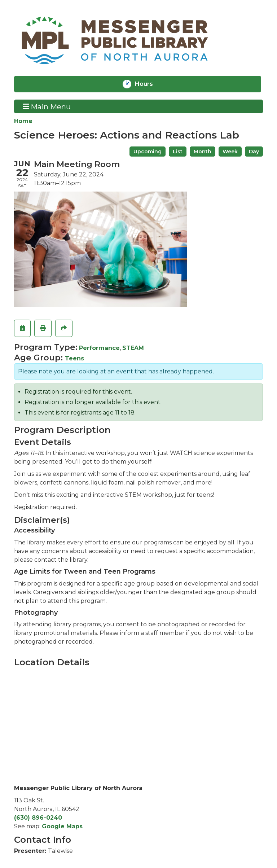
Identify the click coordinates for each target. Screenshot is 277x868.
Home (23, 121)
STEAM (133, 348)
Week (230, 152)
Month (203, 152)
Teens (74, 358)
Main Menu (47, 106)
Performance (99, 348)
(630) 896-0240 (38, 818)
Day (254, 152)
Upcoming (148, 152)
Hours (149, 84)
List (178, 152)
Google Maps (62, 826)
